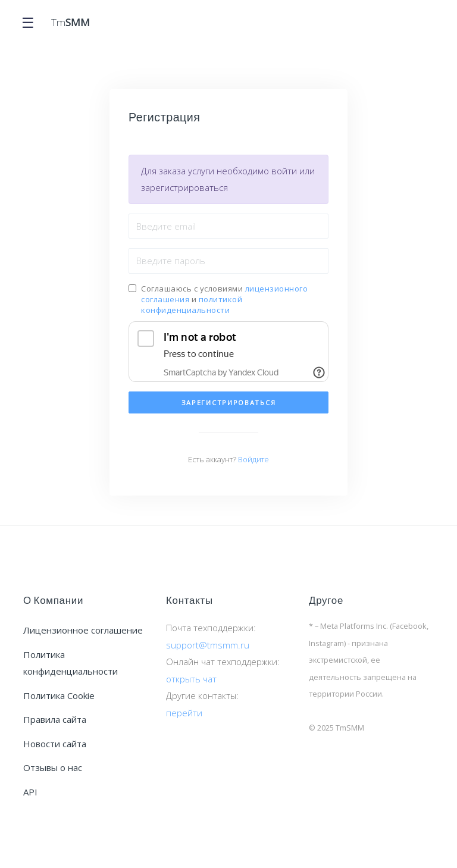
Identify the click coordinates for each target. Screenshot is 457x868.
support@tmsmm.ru (208, 645)
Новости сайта (55, 744)
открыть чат (191, 679)
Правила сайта (55, 719)
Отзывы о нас (53, 767)
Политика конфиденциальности (71, 663)
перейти (184, 713)
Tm (71, 23)
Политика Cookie (59, 695)
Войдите (253, 459)
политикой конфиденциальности (192, 305)
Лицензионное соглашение (83, 630)
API (30, 792)
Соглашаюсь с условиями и (224, 299)
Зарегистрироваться (229, 402)
